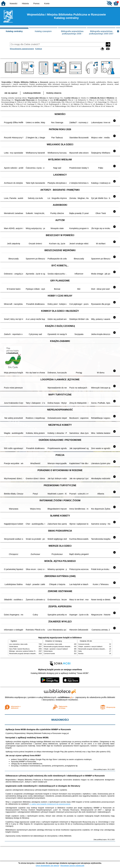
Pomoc (36, 3)
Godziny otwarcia (54, 93)
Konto (47, 3)
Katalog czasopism (43, 31)
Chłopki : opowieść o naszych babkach (56, 649)
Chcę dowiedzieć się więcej (47, 866)
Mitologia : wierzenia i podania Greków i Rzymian (25, 651)
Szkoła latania (14, 647)
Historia (25, 3)
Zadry (80, 651)
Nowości (14, 3)
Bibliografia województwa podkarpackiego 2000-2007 (101, 32)
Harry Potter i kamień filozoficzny (19, 649)
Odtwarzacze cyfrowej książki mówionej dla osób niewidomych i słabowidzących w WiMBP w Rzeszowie (55, 776)
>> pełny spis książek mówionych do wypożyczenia (50, 804)
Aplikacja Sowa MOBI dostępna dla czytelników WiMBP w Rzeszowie (38, 729)
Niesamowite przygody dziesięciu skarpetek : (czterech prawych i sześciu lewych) (35, 654)
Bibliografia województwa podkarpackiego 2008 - (72, 32)
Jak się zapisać (11, 93)
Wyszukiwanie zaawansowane (22, 49)
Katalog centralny (14, 31)
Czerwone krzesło (49, 654)
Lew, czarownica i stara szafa (18, 644)
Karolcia (81, 654)
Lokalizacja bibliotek (32, 93)
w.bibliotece (65, 697)
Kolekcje (39, 49)
